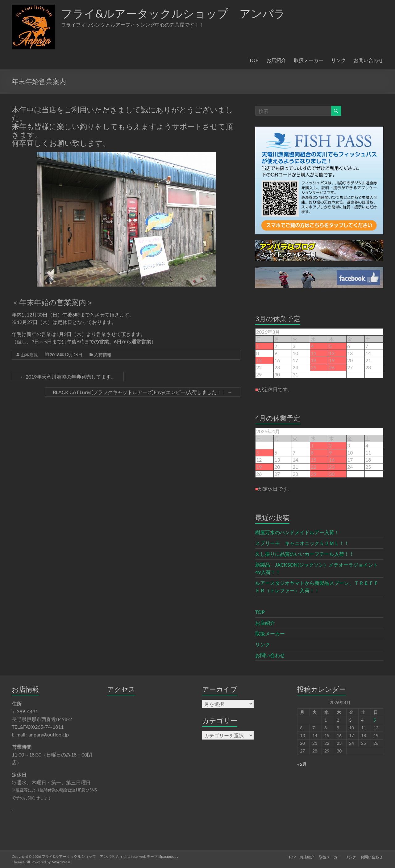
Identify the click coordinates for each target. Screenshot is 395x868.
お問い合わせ (368, 60)
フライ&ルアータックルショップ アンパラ (173, 13)
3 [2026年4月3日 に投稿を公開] (350, 720)
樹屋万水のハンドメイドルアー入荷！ (297, 532)
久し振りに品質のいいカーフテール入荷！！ (305, 554)
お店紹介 (276, 60)
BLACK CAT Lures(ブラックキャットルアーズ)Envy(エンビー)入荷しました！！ (143, 392)
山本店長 (29, 355)
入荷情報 (103, 355)
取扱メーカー (309, 60)
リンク (339, 60)
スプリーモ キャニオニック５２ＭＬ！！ (302, 543)
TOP (254, 60)
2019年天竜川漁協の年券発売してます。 (68, 377)
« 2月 (302, 764)
